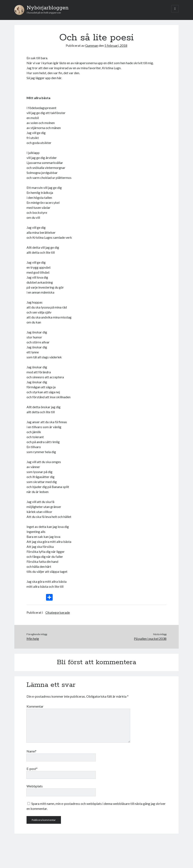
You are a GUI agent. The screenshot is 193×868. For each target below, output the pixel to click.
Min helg (33, 639)
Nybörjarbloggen (48, 8)
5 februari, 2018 (116, 45)
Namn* (32, 751)
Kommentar (35, 706)
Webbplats (35, 786)
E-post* (32, 769)
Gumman (92, 45)
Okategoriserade (58, 612)
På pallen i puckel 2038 (150, 639)
